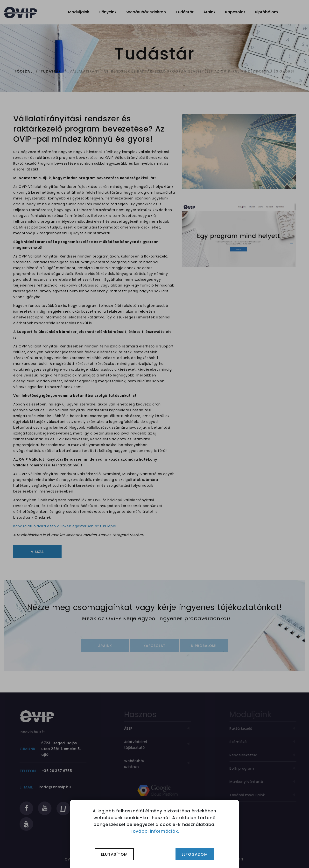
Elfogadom (195, 854)
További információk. (154, 831)
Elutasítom (114, 854)
